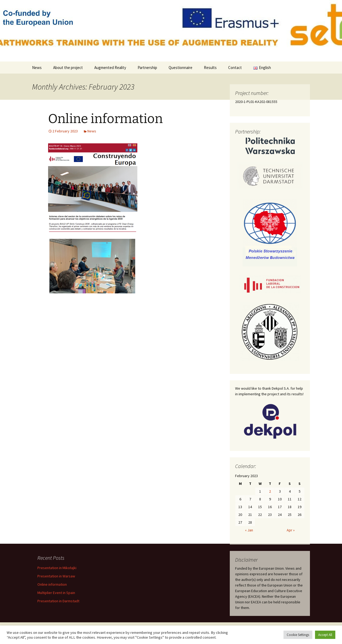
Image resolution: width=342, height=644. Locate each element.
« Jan (249, 530)
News (37, 68)
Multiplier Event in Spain (56, 593)
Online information (105, 119)
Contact (235, 68)
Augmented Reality (110, 68)
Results (210, 68)
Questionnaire (180, 68)
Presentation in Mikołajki (57, 568)
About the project (68, 68)
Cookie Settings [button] (298, 635)
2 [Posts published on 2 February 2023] (270, 491)
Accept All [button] (325, 635)
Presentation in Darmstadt (58, 601)
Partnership (147, 68)
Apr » (291, 530)
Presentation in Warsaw (56, 576)
